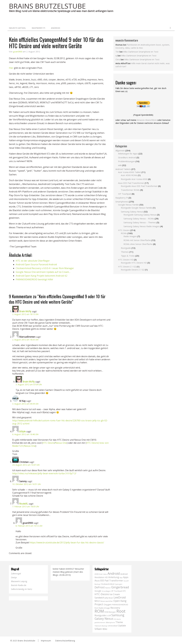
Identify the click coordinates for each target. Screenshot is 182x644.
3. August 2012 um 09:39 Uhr (25, 404)
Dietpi (14, 577)
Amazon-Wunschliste (147, 120)
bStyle (22, 431)
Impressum (46, 641)
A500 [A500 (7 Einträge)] (97, 574)
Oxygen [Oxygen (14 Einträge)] (108, 604)
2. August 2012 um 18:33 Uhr (25, 340)
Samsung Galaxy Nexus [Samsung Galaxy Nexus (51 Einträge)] (109, 617)
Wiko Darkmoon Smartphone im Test (141, 52)
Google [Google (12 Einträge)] (98, 591)
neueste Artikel (17, 28)
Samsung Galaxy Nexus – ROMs (139, 219)
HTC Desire (48, 443)
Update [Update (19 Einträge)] (122, 625)
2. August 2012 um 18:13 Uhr (25, 314)
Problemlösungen (127, 161)
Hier (11, 68)
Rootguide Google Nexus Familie (137, 208)
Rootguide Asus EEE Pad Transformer (139, 186)
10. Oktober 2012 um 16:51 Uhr (27, 484)
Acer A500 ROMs (129, 175)
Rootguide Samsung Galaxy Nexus (140, 215)
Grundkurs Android (127, 157)
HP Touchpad (125, 194)
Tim (117, 52)
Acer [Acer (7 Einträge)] (101, 574)
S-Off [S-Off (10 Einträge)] (109, 616)
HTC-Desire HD (126, 260)
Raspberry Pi (38, 28)
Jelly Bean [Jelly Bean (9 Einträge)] (109, 598)
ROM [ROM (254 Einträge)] (99, 611)
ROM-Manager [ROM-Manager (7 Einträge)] (110, 612)
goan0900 (18, 52)
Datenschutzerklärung (65, 641)
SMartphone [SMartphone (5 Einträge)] (110, 622)
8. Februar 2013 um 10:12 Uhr (29, 526)
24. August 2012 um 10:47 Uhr (26, 465)
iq (116, 56)
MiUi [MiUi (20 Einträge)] (97, 601)
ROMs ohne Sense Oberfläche (138, 244)
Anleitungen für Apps (128, 154)
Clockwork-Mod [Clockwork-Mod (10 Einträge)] (107, 584)
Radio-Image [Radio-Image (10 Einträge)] (104, 608)
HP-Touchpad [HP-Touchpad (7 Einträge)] (117, 591)
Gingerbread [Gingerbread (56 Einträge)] (120, 587)
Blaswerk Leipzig (19, 581)
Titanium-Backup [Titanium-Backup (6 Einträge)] (101, 626)
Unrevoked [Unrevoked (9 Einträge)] (113, 626)
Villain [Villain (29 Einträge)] (98, 629)
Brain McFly (25, 311)
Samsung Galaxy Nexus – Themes (140, 222)
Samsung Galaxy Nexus (132, 212)
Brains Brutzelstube (26, 641)
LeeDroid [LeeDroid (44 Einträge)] (120, 597)
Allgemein (120, 150)
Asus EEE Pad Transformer (131, 183)
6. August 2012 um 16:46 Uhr (25, 434)
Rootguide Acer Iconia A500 (134, 179)
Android (56, 28)
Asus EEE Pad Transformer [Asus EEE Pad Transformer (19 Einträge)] (109, 580)
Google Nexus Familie (128, 205)
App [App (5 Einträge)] (121, 578)
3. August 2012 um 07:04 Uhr (29, 384)
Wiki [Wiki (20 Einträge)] (105, 629)
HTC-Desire (124, 230)
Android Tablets (123, 169)
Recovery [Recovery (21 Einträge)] (115, 608)
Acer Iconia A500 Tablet (130, 172)
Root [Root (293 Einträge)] (121, 611)
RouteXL (24, 504)
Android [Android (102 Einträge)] (114, 573)
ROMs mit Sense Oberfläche (137, 240)
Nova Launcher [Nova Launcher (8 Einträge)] (107, 601)
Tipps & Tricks (128, 256)
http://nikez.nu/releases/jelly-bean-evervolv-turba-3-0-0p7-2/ (44, 473)
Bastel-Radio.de (19, 585)
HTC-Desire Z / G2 (127, 267)
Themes (125, 252)
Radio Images (130, 236)
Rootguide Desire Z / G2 (133, 270)
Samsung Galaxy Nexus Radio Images (142, 226)
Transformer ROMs (130, 190)
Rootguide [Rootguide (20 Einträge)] (100, 615)
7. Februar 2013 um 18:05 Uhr (26, 506)
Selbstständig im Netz (22, 589)
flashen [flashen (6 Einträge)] (108, 588)
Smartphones (122, 202)
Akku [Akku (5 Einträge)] (105, 574)
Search (170, 28)
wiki (120, 165)
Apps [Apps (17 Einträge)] (126, 577)
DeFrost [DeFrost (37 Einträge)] (100, 587)
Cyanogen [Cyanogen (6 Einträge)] (119, 584)
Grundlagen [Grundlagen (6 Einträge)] (106, 591)
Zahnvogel (16, 573)
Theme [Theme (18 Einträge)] (119, 622)
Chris (118, 59)
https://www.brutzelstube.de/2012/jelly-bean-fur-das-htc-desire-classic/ (67, 543)
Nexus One (61, 443)
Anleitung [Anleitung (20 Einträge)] (114, 577)
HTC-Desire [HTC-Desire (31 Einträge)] (102, 594)
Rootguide (126, 248)
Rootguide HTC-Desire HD (134, 263)
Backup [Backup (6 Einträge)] (97, 584)
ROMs (124, 233)
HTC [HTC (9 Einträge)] (124, 591)
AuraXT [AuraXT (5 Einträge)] (126, 581)
